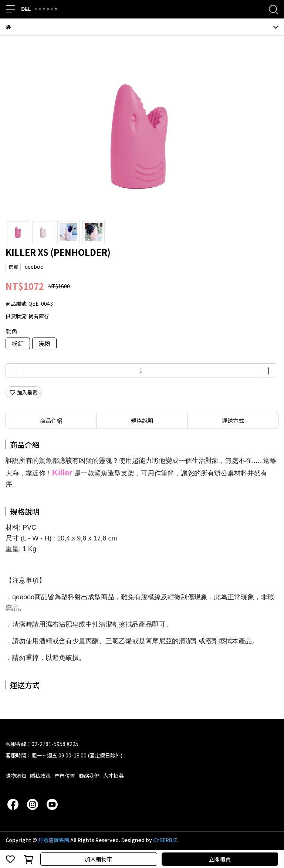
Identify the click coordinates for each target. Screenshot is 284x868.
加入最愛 (24, 392)
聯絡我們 (89, 776)
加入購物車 (99, 859)
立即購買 (220, 859)
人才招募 (114, 776)
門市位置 (65, 776)
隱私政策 (40, 776)
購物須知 (16, 776)
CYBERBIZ (165, 840)
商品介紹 (51, 421)
